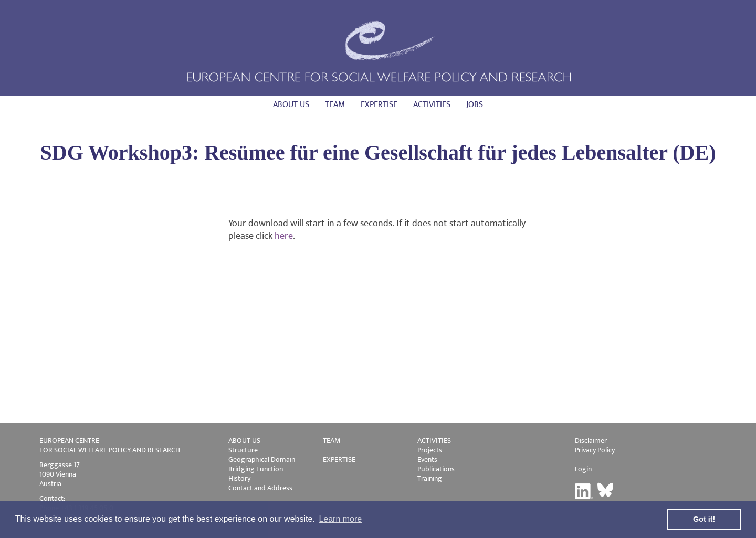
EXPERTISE (339, 460)
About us (291, 105)
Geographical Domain (262, 460)
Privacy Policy (595, 450)
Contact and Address (260, 488)
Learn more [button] (340, 519)
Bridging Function (256, 469)
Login (583, 469)
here (284, 236)
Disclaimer (591, 441)
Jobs (475, 105)
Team (335, 105)
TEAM (332, 441)
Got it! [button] (704, 519)
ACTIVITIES (434, 441)
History (239, 478)
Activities (432, 105)
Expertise (379, 105)
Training (430, 478)
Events (427, 460)
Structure (243, 450)
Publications (436, 469)
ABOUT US (244, 441)
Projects (430, 450)
